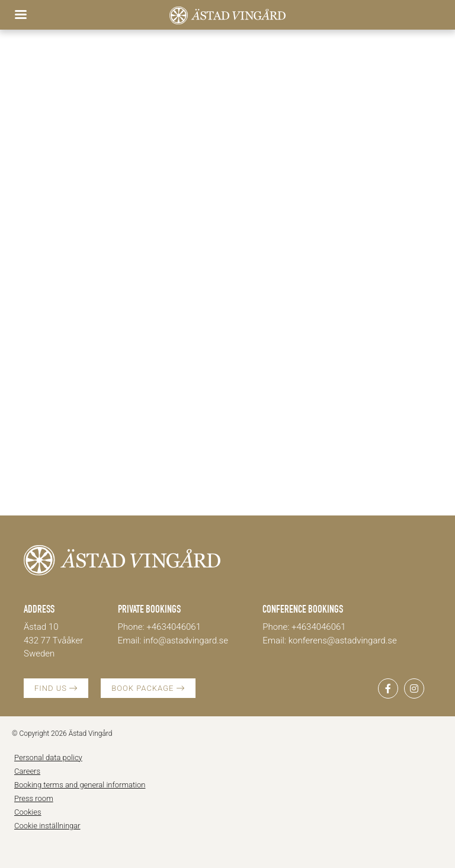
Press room (34, 798)
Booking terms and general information (80, 785)
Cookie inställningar (47, 826)
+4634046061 (174, 627)
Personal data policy (48, 758)
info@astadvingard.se (186, 640)
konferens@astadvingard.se (343, 640)
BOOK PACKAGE (148, 688)
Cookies (28, 812)
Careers (27, 771)
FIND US (56, 688)
